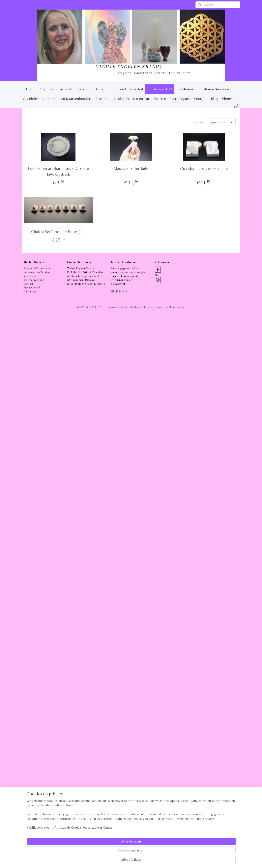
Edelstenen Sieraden (213, 89)
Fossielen (103, 99)
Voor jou (201, 99)
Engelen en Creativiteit (125, 89)
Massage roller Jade (131, 168)
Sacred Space (180, 99)
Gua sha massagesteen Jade (204, 168)
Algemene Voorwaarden (38, 268)
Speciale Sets (34, 99)
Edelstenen (184, 89)
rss (129, 307)
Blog (215, 99)
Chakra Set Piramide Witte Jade (58, 232)
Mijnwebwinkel (177, 307)
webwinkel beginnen (143, 307)
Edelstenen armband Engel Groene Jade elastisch (58, 171)
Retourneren (31, 276)
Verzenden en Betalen (37, 272)
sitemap (122, 307)
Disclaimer (30, 291)
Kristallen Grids (90, 89)
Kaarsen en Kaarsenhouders (70, 99)
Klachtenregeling (34, 280)
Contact (28, 284)
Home (31, 89)
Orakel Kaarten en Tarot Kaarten (140, 99)
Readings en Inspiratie (56, 89)
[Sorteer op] (220, 122)
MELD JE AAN (119, 291)
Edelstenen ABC (159, 89)
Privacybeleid (32, 287)
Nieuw (227, 99)
